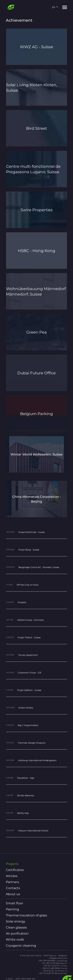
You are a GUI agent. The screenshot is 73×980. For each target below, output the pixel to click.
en (54, 7)
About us (13, 894)
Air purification (17, 934)
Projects (12, 864)
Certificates (15, 870)
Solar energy (16, 921)
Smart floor (15, 903)
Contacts (13, 888)
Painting (12, 909)
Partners (12, 882)
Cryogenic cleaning (21, 946)
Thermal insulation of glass (26, 915)
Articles (12, 876)
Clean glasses (16, 928)
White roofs (15, 940)
